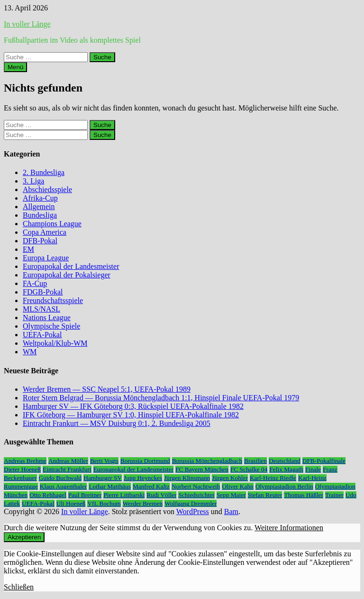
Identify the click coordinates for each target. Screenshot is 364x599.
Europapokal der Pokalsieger (67, 275)
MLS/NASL (41, 309)
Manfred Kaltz (151, 486)
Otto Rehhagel (48, 495)
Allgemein (39, 207)
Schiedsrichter (196, 495)
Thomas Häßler (304, 495)
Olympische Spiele (51, 326)
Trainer (334, 495)
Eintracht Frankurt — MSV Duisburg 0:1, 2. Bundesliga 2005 (117, 423)
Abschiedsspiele (47, 189)
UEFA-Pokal (42, 335)
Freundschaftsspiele (53, 300)
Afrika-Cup (40, 198)
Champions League (52, 224)
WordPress (193, 511)
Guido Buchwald (60, 478)
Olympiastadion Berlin (284, 486)
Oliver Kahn (237, 486)
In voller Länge (27, 24)
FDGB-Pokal (43, 292)
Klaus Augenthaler (64, 486)
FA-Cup (35, 283)
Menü (15, 67)
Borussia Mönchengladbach (207, 461)
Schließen (19, 587)
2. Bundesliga (44, 172)
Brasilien (255, 461)
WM (30, 352)
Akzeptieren (24, 537)
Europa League (46, 258)
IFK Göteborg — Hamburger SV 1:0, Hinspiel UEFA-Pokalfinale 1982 (131, 415)
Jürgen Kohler (230, 478)
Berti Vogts (104, 461)
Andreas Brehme (25, 461)
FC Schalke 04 (249, 469)
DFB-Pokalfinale (324, 461)
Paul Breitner (85, 495)
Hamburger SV (103, 478)
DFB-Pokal (40, 241)
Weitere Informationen (289, 528)
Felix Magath (286, 469)
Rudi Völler (161, 495)
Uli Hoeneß (71, 503)
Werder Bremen (143, 503)
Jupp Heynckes (143, 478)
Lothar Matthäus (109, 486)
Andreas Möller (68, 461)
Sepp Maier (231, 495)
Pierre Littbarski (124, 495)
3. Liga (33, 181)
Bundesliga (40, 215)
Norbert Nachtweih (196, 486)
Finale (313, 469)
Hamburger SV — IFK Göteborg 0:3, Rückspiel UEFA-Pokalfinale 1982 (133, 406)
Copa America (45, 232)
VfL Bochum (104, 503)
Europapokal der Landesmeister (71, 266)
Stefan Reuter (265, 495)
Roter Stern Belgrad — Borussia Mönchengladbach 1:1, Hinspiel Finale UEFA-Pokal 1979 (161, 398)
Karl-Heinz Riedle (273, 478)
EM (28, 249)
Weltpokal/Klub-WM (55, 343)
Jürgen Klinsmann (187, 478)
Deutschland (285, 461)
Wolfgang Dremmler (191, 503)
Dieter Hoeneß (22, 469)
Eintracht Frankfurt (67, 469)
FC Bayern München (202, 469)
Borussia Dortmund (145, 461)
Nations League (47, 318)
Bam (231, 511)
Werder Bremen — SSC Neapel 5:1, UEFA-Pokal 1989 (107, 389)
